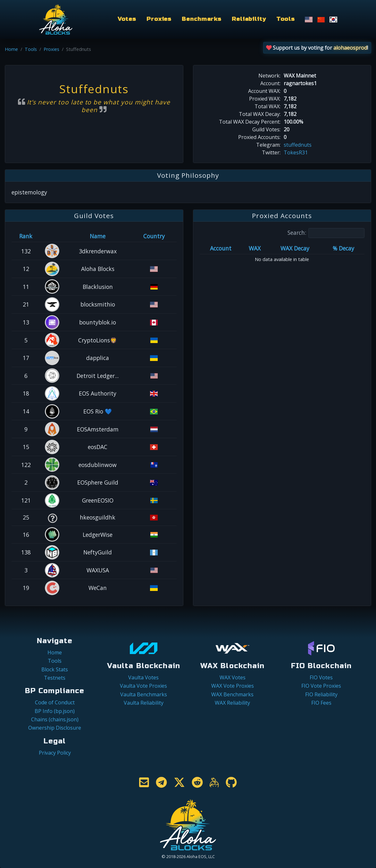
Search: (326, 233)
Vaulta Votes (143, 677)
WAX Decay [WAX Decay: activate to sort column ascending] (295, 248)
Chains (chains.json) (55, 719)
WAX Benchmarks (232, 694)
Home (11, 49)
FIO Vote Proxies (321, 686)
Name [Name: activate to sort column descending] (98, 236)
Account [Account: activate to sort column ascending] (221, 248)
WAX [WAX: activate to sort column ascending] (255, 248)
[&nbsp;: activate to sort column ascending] (52, 236)
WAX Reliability (232, 703)
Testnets (55, 678)
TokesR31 (296, 152)
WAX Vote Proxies (233, 686)
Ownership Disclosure (55, 728)
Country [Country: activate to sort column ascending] (154, 236)
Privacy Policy (55, 753)
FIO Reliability (321, 694)
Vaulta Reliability (144, 703)
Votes (127, 19)
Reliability (249, 19)
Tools (286, 19)
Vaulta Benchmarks (144, 694)
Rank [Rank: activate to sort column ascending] (26, 236)
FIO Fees (321, 703)
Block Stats (55, 669)
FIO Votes (321, 677)
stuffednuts (298, 145)
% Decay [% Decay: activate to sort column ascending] (343, 248)
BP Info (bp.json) (55, 711)
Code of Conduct (55, 702)
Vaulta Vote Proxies (143, 686)
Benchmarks (202, 19)
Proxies (159, 19)
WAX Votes (233, 677)
